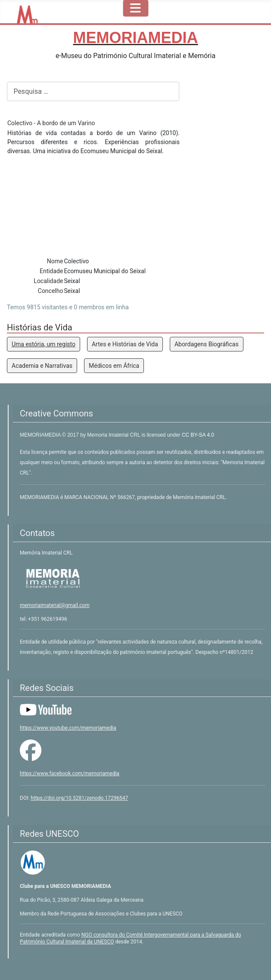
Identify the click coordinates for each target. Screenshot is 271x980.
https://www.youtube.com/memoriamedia (68, 728)
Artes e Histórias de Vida (125, 344)
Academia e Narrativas (42, 366)
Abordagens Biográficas (207, 344)
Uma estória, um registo (44, 344)
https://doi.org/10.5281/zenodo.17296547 (79, 798)
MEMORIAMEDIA (41, 435)
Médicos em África (114, 366)
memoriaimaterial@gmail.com (55, 605)
